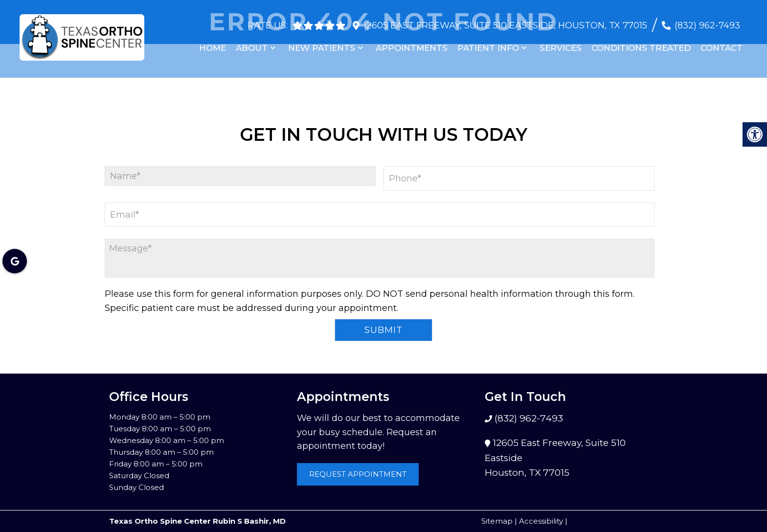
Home (213, 44)
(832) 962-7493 (707, 21)
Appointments (412, 44)
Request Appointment (358, 474)
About (252, 44)
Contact (722, 44)
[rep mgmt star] (340, 21)
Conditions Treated (641, 44)
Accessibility (541, 521)
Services (561, 44)
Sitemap (497, 521)
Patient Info (488, 44)
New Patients (322, 44)
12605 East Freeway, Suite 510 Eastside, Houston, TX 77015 (505, 21)
